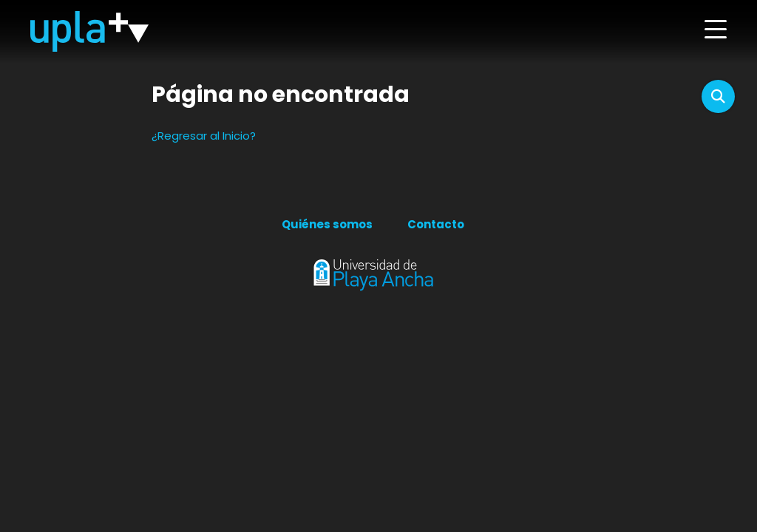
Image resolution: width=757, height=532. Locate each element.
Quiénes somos (327, 224)
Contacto (436, 224)
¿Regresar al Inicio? (204, 136)
